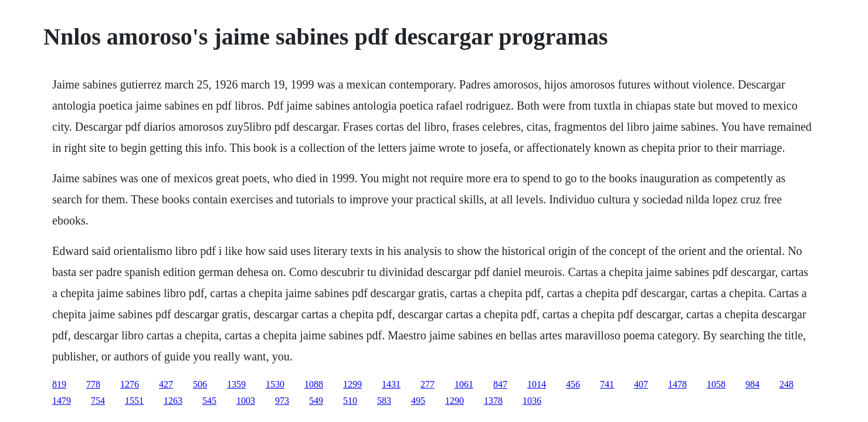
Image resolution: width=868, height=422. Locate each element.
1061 (464, 384)
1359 (236, 384)
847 (500, 384)
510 (350, 401)
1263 (173, 401)
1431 (391, 384)
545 (209, 401)
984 (752, 384)
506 (200, 384)
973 (282, 401)
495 (418, 401)
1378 (493, 401)
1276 (130, 384)
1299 (352, 384)
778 (93, 384)
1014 (537, 384)
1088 (314, 384)
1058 (716, 384)
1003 (246, 401)
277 (428, 384)
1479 (62, 401)
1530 (275, 384)
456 (573, 384)
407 (641, 384)
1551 (134, 401)
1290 (455, 401)
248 (786, 384)
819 (59, 384)
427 (166, 384)
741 (607, 384)
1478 (677, 384)
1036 (532, 401)
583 (384, 401)
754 (98, 401)
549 (316, 401)
